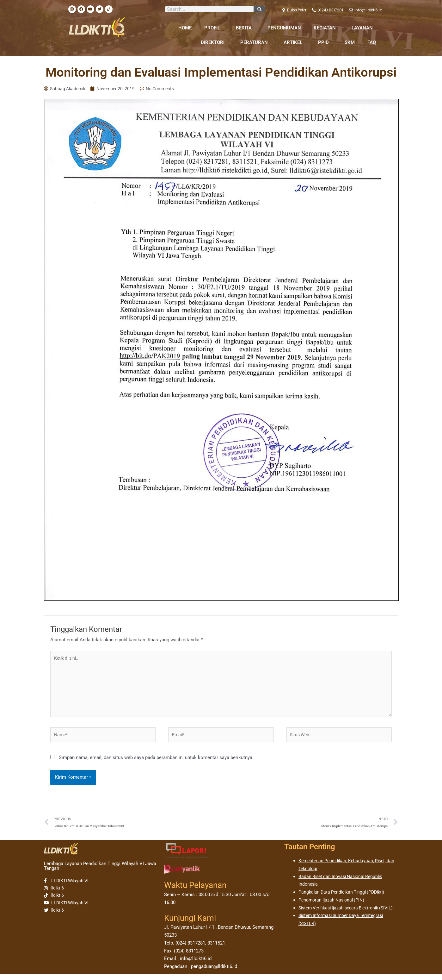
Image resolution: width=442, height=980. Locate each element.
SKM (350, 42)
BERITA (245, 28)
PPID (325, 42)
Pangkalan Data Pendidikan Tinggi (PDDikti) (344, 898)
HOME (185, 28)
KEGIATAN (326, 28)
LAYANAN (364, 28)
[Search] (259, 9)
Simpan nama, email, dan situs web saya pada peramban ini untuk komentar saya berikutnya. (156, 763)
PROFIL (214, 28)
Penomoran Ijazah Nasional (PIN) (334, 906)
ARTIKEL (295, 42)
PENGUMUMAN (284, 28)
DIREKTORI (214, 42)
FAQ (372, 42)
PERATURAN (256, 42)
